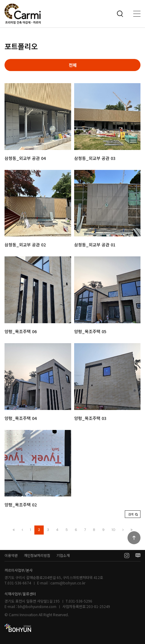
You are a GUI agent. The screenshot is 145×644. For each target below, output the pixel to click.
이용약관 (11, 555)
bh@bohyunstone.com (37, 606)
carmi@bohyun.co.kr (68, 583)
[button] (133, 514)
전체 (73, 65)
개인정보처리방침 (37, 555)
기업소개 (63, 555)
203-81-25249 (98, 606)
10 (113, 530)
